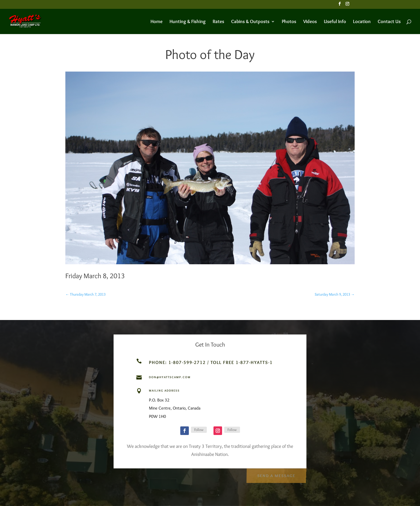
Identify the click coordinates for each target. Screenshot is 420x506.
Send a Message (276, 475)
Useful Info (335, 22)
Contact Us (389, 22)
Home (157, 22)
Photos (289, 22)
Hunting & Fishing (188, 22)
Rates (218, 22)
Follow (199, 430)
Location (362, 22)
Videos (310, 22)
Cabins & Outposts (250, 22)
